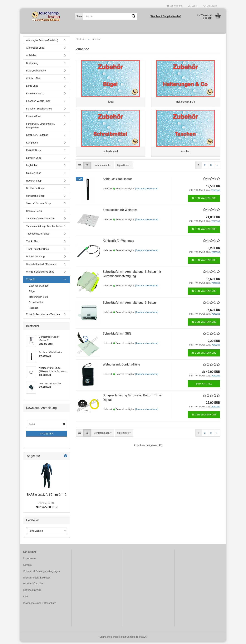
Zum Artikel (204, 388)
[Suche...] (79, 16)
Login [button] (193, 6)
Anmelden (47, 436)
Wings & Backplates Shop (40, 274)
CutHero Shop (34, 80)
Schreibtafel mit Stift (117, 338)
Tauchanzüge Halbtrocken (40, 221)
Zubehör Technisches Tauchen (43, 316)
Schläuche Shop (35, 190)
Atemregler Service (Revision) (42, 42)
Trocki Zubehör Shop (37, 251)
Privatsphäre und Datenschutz (39, 605)
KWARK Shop (33, 152)
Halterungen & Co (38, 299)
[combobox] (103, 169)
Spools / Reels (34, 213)
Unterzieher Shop (35, 258)
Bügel (32, 293)
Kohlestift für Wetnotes (118, 245)
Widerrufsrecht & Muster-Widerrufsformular (37, 583)
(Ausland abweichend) (147, 193)
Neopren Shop (34, 183)
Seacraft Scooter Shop (38, 205)
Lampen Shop (34, 160)
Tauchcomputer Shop (38, 236)
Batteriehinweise (32, 592)
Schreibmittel (36, 304)
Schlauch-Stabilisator (117, 183)
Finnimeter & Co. (35, 95)
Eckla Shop (32, 88)
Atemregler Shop (35, 50)
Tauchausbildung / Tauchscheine (44, 228)
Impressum (29, 560)
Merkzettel (210, 6)
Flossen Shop (34, 118)
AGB (25, 598)
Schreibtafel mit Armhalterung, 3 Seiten (129, 307)
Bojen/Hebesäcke (36, 73)
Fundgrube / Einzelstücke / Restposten (41, 128)
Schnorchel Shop (35, 198)
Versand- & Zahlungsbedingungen (41, 573)
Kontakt (27, 567)
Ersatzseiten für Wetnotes (120, 214)
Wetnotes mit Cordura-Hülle (121, 369)
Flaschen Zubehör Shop (39, 111)
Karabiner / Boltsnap (37, 137)
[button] (175, 6)
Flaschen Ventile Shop (38, 103)
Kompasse (32, 145)
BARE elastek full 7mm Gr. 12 (47, 497)
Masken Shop (34, 175)
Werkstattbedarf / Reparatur (41, 266)
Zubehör (31, 281)
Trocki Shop (33, 243)
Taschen (34, 310)
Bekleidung (32, 65)
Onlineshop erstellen (111, 639)
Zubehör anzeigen (39, 288)
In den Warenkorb (204, 202)
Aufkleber (31, 57)
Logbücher (32, 167)
